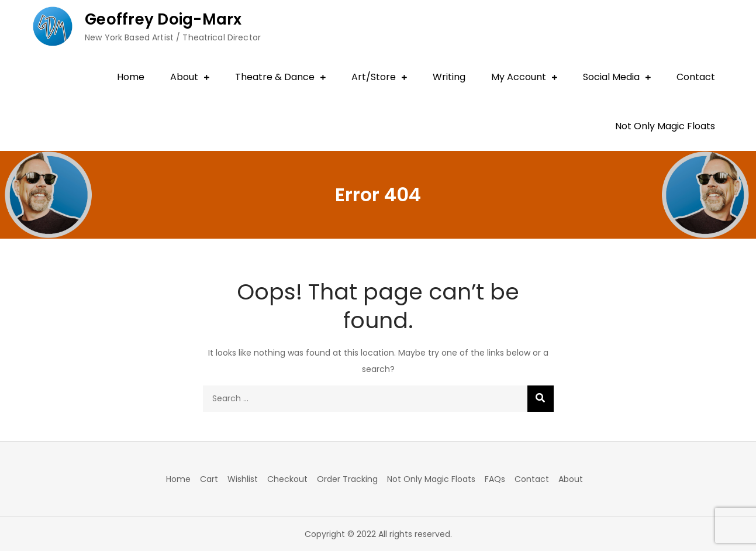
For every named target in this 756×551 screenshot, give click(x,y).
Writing (449, 77)
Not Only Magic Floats (665, 126)
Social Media (611, 77)
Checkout (287, 479)
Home (131, 77)
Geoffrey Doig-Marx (163, 19)
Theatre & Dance (275, 77)
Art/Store (374, 77)
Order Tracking (347, 479)
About (184, 77)
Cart (209, 479)
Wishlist (243, 479)
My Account (519, 77)
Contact (696, 77)
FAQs (495, 479)
